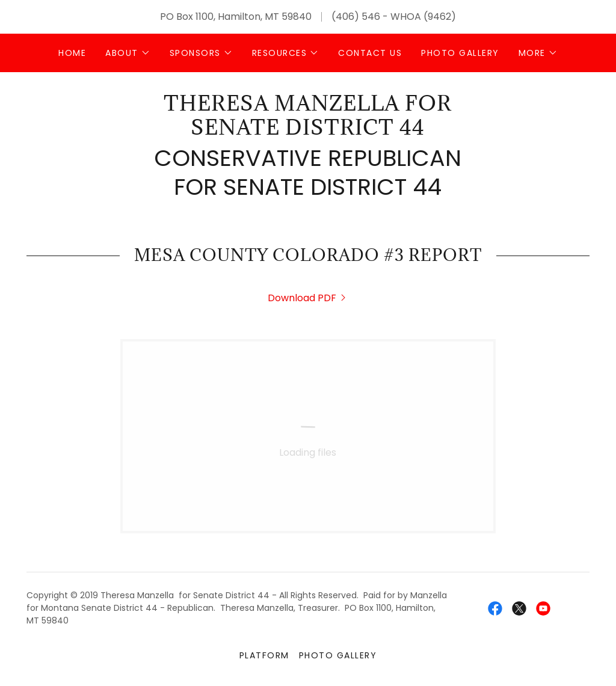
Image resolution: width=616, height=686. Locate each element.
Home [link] (72, 53)
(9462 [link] (437, 17)
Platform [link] (264, 655)
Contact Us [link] (370, 53)
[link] (308, 131)
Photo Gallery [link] (460, 53)
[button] (128, 53)
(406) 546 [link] (356, 17)
